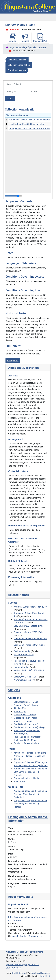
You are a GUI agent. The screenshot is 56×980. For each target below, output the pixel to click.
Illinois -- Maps (21, 708)
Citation (13, 38)
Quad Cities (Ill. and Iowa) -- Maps (30, 727)
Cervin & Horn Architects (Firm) (28, 626)
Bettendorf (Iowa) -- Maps (26, 702)
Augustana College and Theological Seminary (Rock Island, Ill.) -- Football (30, 804)
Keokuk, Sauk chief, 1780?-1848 (29, 670)
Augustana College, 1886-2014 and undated (29, 120)
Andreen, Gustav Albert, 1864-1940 (30, 607)
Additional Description (24, 368)
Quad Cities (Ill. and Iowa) (26, 724)
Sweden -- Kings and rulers (26, 743)
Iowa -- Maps (20, 711)
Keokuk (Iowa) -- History (25, 715)
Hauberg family (21, 667)
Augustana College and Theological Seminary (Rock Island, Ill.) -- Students (30, 772)
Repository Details (21, 897)
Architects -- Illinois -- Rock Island (29, 756)
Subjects (14, 690)
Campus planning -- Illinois (26, 778)
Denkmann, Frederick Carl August (29, 645)
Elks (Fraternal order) (24, 655)
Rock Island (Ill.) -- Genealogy (27, 737)
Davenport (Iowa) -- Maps (26, 705)
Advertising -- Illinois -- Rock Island (30, 753)
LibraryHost (44, 976)
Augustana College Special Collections (28, 47)
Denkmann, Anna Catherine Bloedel (30, 639)
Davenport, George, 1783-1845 (28, 632)
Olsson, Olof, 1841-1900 (25, 677)
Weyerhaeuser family (24, 680)
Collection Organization (19, 65)
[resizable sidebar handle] (13, 196)
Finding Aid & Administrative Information (28, 819)
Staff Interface (19, 973)
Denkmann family (22, 651)
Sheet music (20, 781)
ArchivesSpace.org (41, 973)
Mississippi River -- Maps (26, 718)
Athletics (18, 759)
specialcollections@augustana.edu (28, 936)
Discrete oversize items (17, 115)
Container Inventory (17, 70)
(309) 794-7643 (13, 968)
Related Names (18, 595)
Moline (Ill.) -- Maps (23, 721)
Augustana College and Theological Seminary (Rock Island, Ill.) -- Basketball (30, 794)
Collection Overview (17, 60)
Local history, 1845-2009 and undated (27, 124)
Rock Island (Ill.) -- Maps (25, 740)
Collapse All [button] (13, 360)
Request (25, 38)
